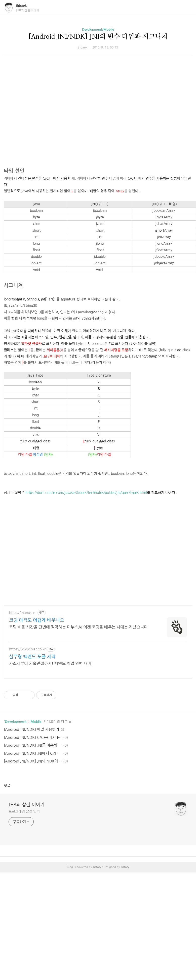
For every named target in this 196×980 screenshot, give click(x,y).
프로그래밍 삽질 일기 (24, 811)
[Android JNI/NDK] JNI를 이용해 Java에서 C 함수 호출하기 (33, 745)
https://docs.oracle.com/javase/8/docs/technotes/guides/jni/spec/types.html (86, 493)
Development (16, 721)
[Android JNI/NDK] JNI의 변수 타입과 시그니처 (98, 37)
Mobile (36, 721)
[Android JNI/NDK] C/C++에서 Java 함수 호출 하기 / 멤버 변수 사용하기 (33, 737)
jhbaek (21, 6)
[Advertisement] (94, 155)
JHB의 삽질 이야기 (27, 805)
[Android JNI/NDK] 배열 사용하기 (31, 729)
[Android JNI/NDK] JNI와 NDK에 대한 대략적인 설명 (33, 761)
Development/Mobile (98, 30)
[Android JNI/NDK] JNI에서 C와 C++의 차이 (33, 753)
